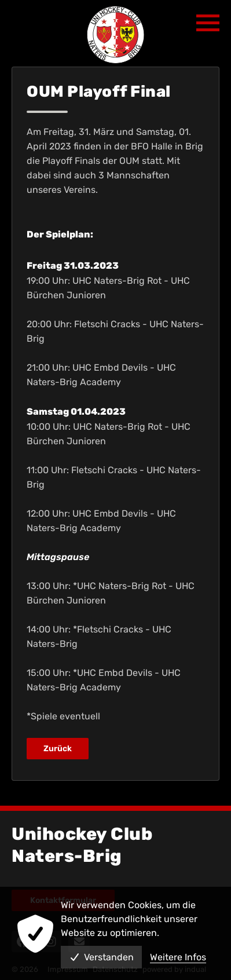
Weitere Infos (178, 957)
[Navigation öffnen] (208, 23)
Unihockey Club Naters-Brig (82, 845)
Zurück (58, 749)
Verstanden (101, 957)
